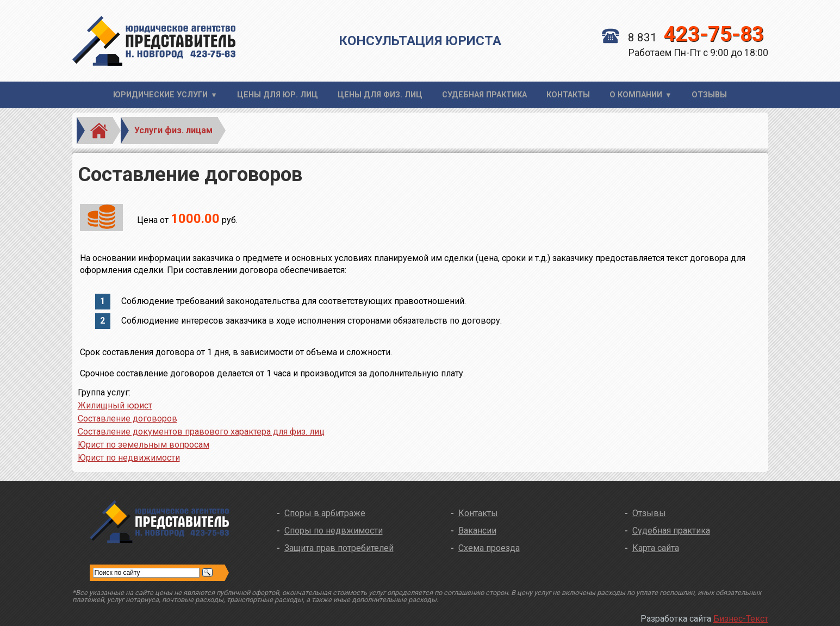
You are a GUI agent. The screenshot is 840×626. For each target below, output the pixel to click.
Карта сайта (656, 548)
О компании (636, 95)
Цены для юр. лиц (278, 95)
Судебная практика (484, 95)
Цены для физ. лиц (380, 95)
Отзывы (709, 95)
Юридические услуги (160, 95)
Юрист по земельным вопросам (144, 445)
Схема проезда (489, 548)
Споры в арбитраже (325, 513)
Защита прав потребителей (339, 548)
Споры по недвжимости (334, 531)
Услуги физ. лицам (173, 130)
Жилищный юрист (115, 405)
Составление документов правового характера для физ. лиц (201, 432)
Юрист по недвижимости (129, 458)
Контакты (568, 95)
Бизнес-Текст (741, 619)
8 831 (683, 38)
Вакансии (477, 531)
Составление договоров (127, 419)
